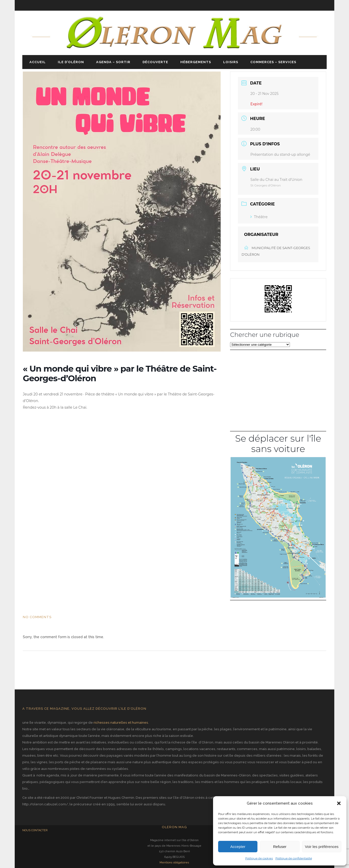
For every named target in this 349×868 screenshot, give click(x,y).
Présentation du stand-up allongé (280, 154)
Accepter (238, 847)
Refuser (280, 847)
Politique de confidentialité (294, 858)
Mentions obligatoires (174, 863)
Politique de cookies (259, 858)
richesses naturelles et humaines (121, 722)
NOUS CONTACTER (35, 830)
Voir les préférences (322, 847)
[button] (339, 803)
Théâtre (259, 217)
